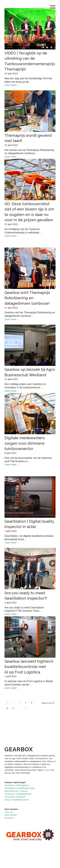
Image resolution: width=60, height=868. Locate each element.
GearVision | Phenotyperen (17, 785)
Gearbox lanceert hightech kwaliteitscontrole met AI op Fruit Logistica (29, 667)
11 (13, 708)
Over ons (9, 812)
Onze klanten (10, 815)
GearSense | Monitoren (15, 797)
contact (47, 770)
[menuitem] (51, 6)
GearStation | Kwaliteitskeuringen (20, 788)
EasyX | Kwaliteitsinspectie (17, 800)
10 (7, 708)
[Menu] (51, 6)
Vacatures (9, 818)
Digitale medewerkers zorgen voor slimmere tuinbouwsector (25, 443)
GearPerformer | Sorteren (16, 791)
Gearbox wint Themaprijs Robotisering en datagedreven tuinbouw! (27, 298)
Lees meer (12, 85)
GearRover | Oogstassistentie (18, 794)
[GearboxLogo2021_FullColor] (25, 6)
